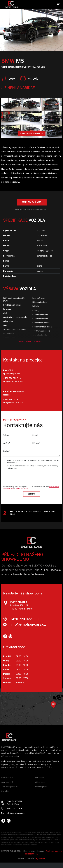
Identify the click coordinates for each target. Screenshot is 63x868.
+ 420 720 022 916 (12, 378)
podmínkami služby (22, 489)
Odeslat (32, 494)
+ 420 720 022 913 (12, 399)
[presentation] (29, 476)
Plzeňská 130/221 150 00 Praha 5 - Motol (22, 605)
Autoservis (40, 778)
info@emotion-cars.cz (13, 402)
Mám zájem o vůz (32, 202)
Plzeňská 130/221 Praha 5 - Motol (14, 803)
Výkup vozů (40, 782)
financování (27, 209)
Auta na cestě (7, 782)
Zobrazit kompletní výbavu (32, 342)
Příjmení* (36, 443)
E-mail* (35, 435)
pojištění (35, 209)
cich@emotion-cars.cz (13, 381)
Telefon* (7, 435)
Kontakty (5, 791)
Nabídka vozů (7, 778)
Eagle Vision (40, 858)
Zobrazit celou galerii (32, 133)
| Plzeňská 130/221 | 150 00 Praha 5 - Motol (33, 513)
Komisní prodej (41, 787)
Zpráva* (6, 451)
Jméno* (7, 443)
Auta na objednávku (10, 787)
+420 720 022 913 (24, 619)
